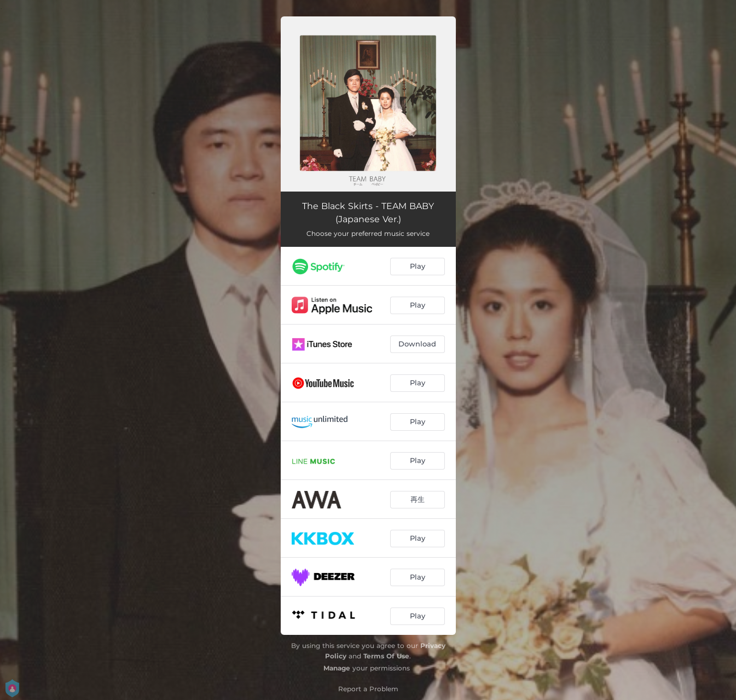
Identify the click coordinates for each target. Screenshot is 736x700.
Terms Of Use (386, 656)
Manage (337, 668)
